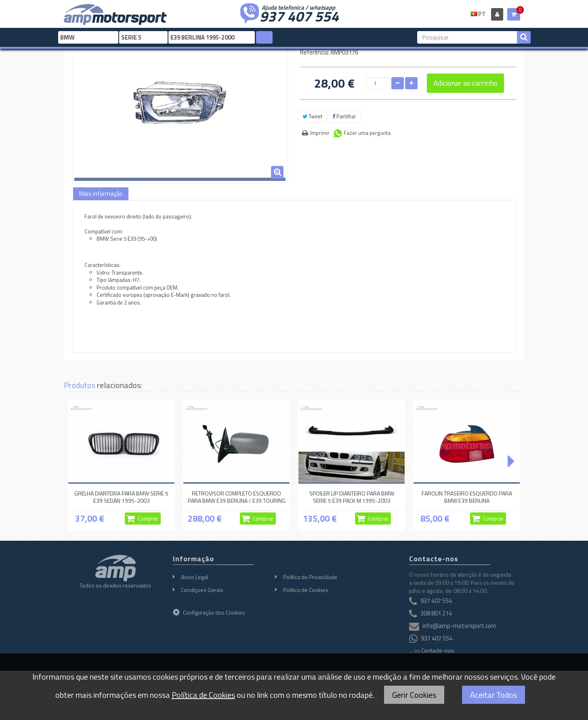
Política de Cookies (306, 590)
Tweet (312, 116)
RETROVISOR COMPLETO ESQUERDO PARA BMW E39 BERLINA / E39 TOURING (237, 497)
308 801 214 (436, 614)
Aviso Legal (194, 577)
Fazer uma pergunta (367, 133)
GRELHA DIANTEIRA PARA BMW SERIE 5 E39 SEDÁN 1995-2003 (121, 497)
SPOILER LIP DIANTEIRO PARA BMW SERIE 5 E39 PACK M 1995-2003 (352, 497)
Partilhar (344, 116)
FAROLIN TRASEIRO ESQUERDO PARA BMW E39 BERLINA (467, 497)
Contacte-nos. (438, 650)
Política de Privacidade (310, 577)
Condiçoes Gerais (202, 590)
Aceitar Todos (493, 695)
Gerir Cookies (414, 695)
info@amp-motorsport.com (459, 626)
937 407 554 (299, 15)
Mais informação (101, 194)
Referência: (315, 52)
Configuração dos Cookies (209, 612)
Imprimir (320, 133)
